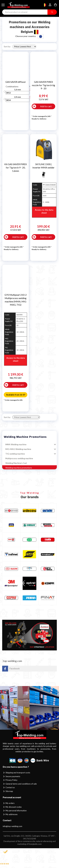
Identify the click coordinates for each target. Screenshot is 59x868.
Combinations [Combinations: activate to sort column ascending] (12, 86)
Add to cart (46, 106)
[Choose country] (45, 5)
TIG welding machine (15, 454)
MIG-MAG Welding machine (18, 449)
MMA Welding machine (16, 444)
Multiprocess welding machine (19, 458)
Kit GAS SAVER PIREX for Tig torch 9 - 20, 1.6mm (16, 167)
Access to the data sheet (44, 211)
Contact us (9, 787)
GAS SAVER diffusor (16, 82)
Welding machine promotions (19, 468)
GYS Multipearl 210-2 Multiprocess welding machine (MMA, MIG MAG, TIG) (16, 300)
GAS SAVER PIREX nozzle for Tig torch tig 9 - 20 (44, 85)
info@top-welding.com (12, 826)
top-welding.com (12, 661)
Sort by (7, 46)
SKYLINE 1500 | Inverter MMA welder (43, 166)
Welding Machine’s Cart (16, 463)
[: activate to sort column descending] (5, 87)
